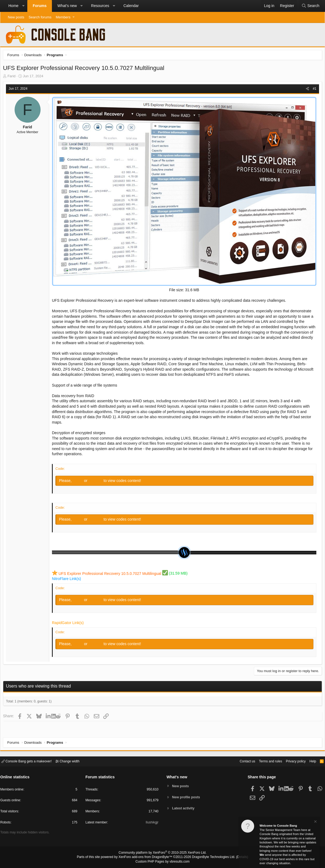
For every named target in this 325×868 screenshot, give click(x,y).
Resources (100, 6)
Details (236, 857)
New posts (16, 17)
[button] (23, 6)
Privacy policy (291, 761)
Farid (13, 77)
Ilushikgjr (152, 823)
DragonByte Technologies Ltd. (209, 857)
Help (309, 761)
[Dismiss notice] (315, 822)
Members (63, 17)
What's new (67, 6)
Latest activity (184, 809)
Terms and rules (264, 761)
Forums (40, 6)
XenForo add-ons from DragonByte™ (147, 857)
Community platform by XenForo (162, 853)
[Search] (310, 6)
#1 (313, 90)
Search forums (40, 17)
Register (97, 480)
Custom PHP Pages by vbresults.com (162, 862)
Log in (80, 480)
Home (13, 6)
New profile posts (187, 797)
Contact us (239, 761)
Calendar (131, 6)
